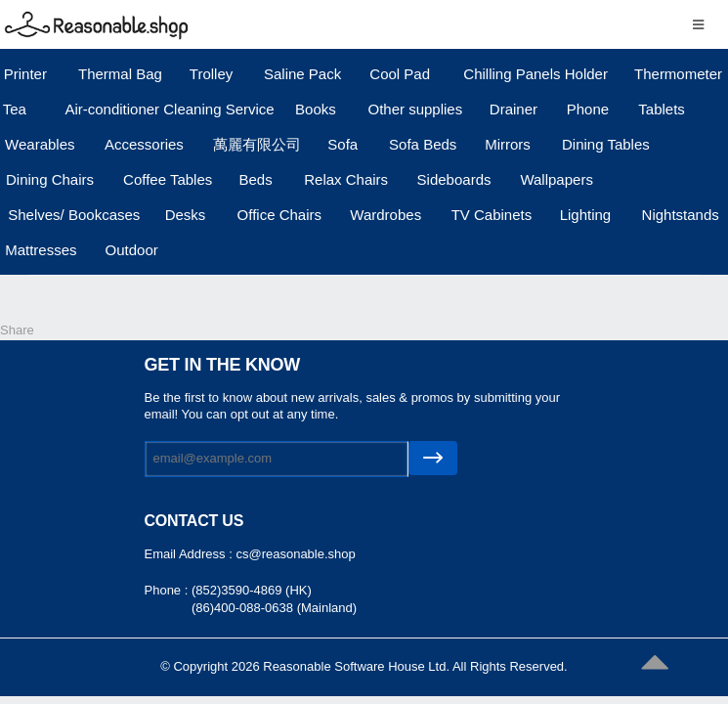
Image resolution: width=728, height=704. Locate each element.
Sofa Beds (423, 144)
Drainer (514, 109)
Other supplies (416, 109)
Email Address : (191, 554)
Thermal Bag (120, 74)
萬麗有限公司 (257, 144)
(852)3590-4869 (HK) (252, 590)
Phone (588, 109)
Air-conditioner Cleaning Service (169, 109)
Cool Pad (400, 74)
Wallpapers (556, 179)
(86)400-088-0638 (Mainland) (274, 608)
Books (316, 109)
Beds (255, 179)
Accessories (144, 144)
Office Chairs (279, 215)
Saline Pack (302, 74)
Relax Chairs (346, 179)
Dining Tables (606, 144)
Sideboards (454, 179)
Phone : (168, 590)
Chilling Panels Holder (535, 74)
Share (17, 330)
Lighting (586, 215)
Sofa (343, 144)
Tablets (662, 109)
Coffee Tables (168, 179)
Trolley (211, 74)
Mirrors (508, 144)
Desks (186, 215)
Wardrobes (385, 215)
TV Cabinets (492, 215)
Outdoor (132, 250)
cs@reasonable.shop (295, 554)
